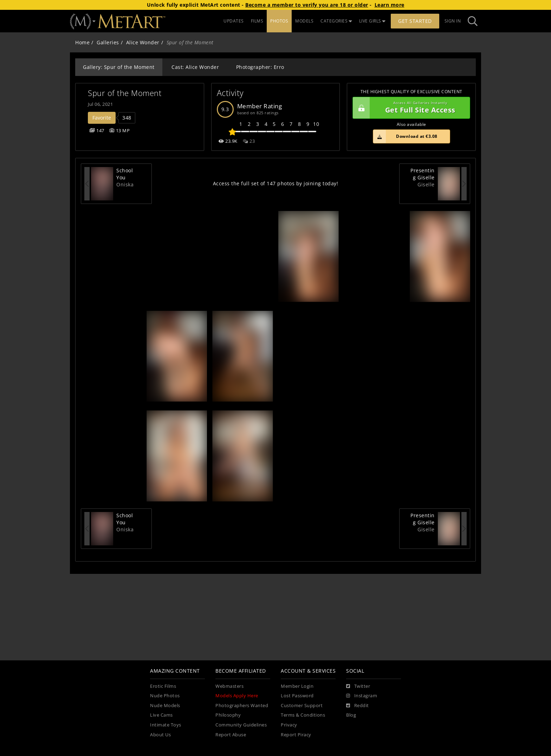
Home (82, 42)
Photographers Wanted (242, 706)
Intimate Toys (166, 725)
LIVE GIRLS (372, 21)
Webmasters (229, 686)
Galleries (108, 42)
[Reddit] (358, 706)
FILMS (257, 21)
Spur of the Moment (125, 93)
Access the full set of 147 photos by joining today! (276, 183)
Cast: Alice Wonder (195, 67)
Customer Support (302, 706)
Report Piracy (296, 735)
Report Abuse (231, 735)
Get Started (415, 21)
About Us (160, 735)
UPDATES (234, 21)
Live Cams (161, 715)
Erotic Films (163, 686)
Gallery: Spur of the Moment (119, 67)
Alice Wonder (143, 42)
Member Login (297, 686)
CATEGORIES (336, 21)
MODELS (304, 21)
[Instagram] (362, 696)
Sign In (453, 21)
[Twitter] (358, 686)
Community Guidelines (241, 725)
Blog (351, 715)
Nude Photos (165, 696)
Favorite (102, 118)
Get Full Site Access (410, 108)
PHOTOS (279, 21)
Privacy (289, 725)
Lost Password (297, 696)
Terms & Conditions (303, 715)
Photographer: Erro (260, 67)
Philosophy (228, 715)
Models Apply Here (237, 696)
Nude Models (165, 706)
